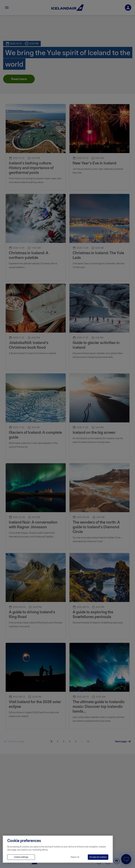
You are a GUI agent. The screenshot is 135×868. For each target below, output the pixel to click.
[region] (58, 849)
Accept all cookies (98, 857)
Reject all (75, 857)
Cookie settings (21, 857)
